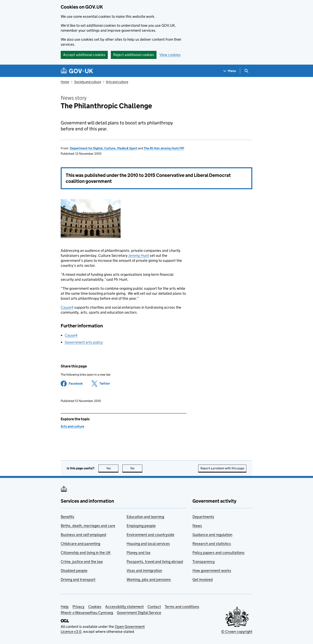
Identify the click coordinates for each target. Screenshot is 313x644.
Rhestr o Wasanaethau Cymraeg (87, 613)
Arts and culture (117, 82)
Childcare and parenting (80, 544)
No (136, 468)
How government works (212, 571)
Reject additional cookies (134, 55)
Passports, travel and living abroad (155, 562)
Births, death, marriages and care (88, 526)
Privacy (78, 607)
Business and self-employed (83, 535)
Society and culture (88, 82)
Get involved (203, 580)
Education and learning (145, 517)
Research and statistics (212, 544)
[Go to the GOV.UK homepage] (77, 71)
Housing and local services (148, 544)
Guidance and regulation (212, 535)
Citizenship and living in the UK (86, 553)
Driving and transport (78, 580)
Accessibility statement (124, 607)
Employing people (141, 526)
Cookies (95, 607)
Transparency (204, 562)
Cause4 (67, 307)
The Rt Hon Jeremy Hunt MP (164, 148)
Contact (154, 607)
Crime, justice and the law (82, 562)
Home (65, 82)
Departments (203, 517)
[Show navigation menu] (230, 71)
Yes (112, 468)
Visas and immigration (144, 571)
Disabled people (74, 571)
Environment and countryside (150, 535)
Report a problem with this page (222, 468)
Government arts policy (84, 342)
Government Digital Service (139, 613)
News (197, 526)
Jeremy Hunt (139, 256)
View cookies (170, 55)
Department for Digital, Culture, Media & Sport (104, 148)
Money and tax (139, 553)
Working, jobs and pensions (149, 580)
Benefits (67, 517)
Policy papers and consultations (218, 553)
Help (65, 607)
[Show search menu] (246, 71)
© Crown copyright (237, 632)
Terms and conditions (182, 607)
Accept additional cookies (84, 55)
